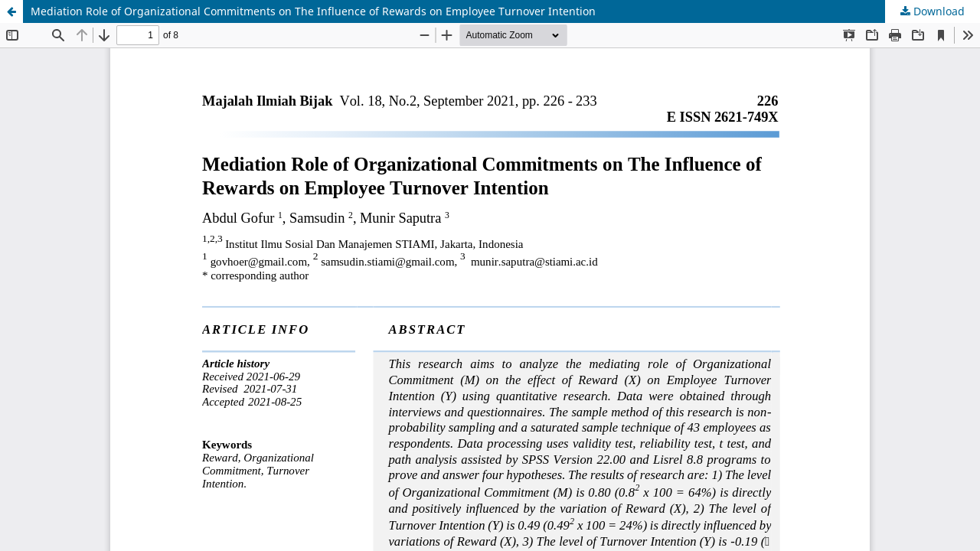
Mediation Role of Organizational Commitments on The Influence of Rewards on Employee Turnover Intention (313, 11)
